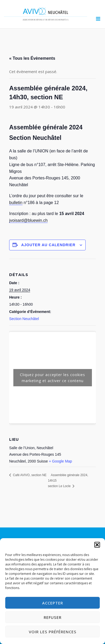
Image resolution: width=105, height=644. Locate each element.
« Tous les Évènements (32, 58)
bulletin (16, 203)
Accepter (53, 603)
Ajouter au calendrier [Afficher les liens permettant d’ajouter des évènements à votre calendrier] (48, 245)
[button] (97, 545)
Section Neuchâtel (24, 319)
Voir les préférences (53, 632)
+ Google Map (60, 461)
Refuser (53, 617)
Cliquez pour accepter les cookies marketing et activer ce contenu (52, 378)
